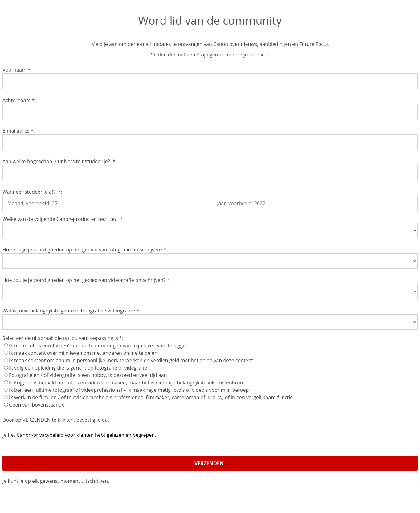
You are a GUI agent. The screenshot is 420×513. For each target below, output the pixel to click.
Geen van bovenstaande (35, 405)
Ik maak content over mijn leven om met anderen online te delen (81, 353)
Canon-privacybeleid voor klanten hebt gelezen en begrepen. (86, 435)
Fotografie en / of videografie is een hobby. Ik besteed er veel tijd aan (86, 375)
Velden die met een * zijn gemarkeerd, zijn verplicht (210, 55)
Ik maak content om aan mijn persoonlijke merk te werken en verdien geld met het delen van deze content (129, 360)
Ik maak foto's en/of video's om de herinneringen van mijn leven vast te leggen (97, 345)
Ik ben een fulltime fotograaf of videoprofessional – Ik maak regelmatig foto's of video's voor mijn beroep (127, 390)
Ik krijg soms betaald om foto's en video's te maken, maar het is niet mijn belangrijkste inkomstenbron (124, 383)
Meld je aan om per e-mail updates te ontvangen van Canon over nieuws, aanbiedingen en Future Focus (210, 44)
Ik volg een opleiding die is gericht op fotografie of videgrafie (76, 368)
